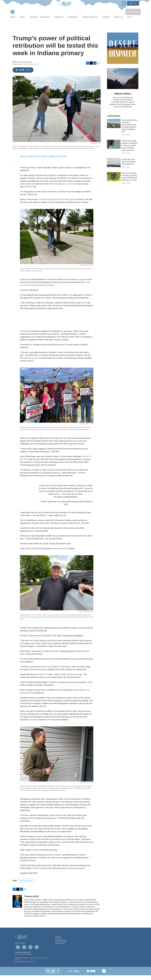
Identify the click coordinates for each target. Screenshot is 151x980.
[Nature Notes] (123, 83)
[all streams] (133, 16)
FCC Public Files (61, 946)
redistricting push (30, 363)
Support (106, 22)
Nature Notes (123, 98)
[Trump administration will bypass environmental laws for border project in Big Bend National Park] (114, 128)
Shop (129, 22)
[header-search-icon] (125, 6)
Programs (45, 22)
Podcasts (59, 22)
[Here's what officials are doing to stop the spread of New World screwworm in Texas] (114, 181)
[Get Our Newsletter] (123, 53)
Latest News (114, 121)
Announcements (61, 945)
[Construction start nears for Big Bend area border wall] (114, 167)
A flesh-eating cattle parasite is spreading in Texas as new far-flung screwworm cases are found (129, 150)
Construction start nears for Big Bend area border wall (129, 166)
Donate (135, 6)
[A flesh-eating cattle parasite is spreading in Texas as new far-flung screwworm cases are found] (114, 149)
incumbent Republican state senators (54, 204)
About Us (118, 22)
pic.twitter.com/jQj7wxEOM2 (66, 501)
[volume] (18, 16)
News (13, 22)
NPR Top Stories (26, 885)
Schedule (34, 22)
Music (22, 22)
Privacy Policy (60, 948)
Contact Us (59, 943)
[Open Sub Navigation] (17, 22)
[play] (13, 16)
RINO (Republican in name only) (63, 188)
